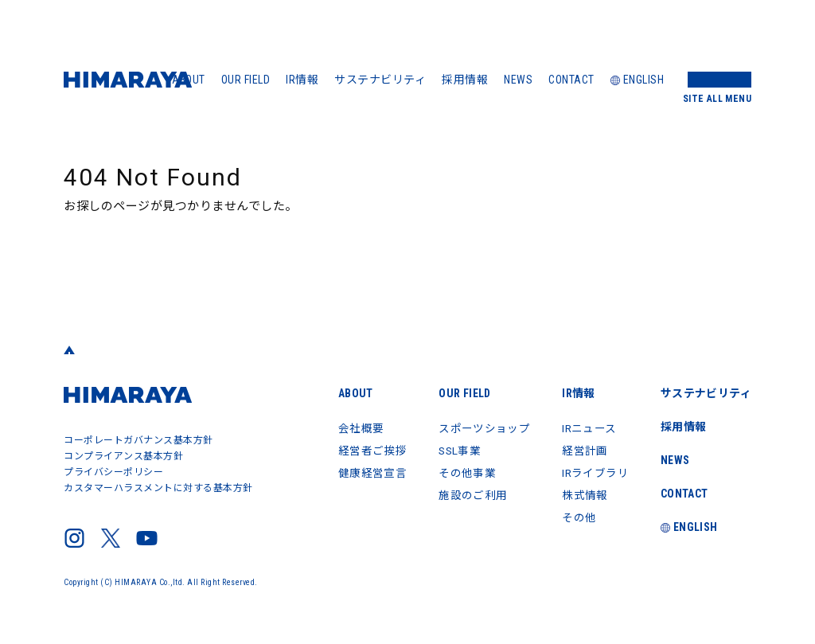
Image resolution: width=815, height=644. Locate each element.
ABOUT (189, 80)
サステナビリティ (380, 80)
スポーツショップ (482, 428)
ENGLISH (638, 80)
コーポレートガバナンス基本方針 (138, 440)
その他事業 (465, 473)
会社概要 (358, 428)
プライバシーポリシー (113, 472)
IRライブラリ (595, 473)
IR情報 (302, 80)
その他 (578, 517)
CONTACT (571, 80)
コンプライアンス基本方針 (123, 456)
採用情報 (465, 80)
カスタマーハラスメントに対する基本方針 (158, 488)
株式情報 (583, 495)
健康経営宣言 (370, 473)
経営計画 (583, 451)
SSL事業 (458, 451)
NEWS (518, 80)
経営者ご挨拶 (370, 451)
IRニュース (588, 428)
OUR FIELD (246, 80)
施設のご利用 (471, 495)
